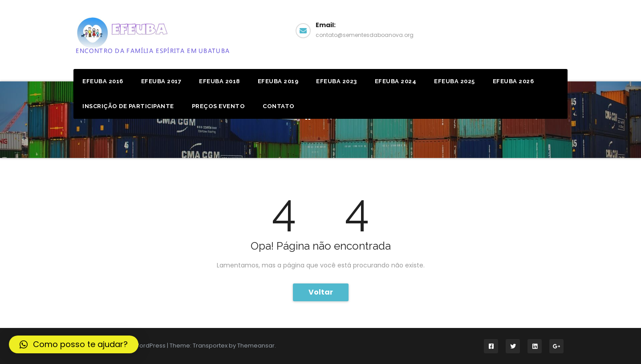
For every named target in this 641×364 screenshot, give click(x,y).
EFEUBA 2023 (337, 81)
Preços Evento (219, 106)
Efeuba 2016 (103, 81)
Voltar (321, 292)
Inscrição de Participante (128, 106)
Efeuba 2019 (278, 81)
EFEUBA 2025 (454, 81)
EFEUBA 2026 (513, 81)
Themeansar (256, 346)
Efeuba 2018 (219, 81)
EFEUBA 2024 (396, 81)
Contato (279, 106)
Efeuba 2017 (161, 81)
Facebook (533, 30)
